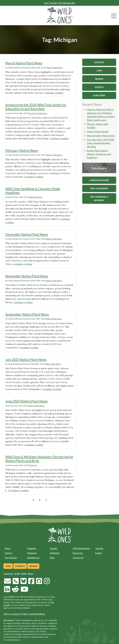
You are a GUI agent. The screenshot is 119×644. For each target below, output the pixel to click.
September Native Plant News (27, 314)
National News (36, 197)
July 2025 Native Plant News (26, 359)
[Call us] (16, 583)
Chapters (32, 548)
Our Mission (11, 558)
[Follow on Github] (39, 583)
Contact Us (78, 558)
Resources (78, 553)
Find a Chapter (99, 168)
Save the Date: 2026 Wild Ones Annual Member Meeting (100, 143)
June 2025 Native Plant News (27, 401)
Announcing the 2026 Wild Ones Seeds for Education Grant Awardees (36, 107)
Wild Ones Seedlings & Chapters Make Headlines (33, 191)
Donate (53, 3)
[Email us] (7, 583)
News (7, 548)
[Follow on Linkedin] (7, 591)
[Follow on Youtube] (24, 591)
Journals (99, 548)
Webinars (32, 553)
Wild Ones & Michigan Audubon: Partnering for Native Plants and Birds (39, 459)
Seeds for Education (38, 113)
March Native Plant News (24, 63)
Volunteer (55, 553)
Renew (33, 566)
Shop (52, 558)
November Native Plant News (27, 276)
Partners (33, 465)
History (8, 553)
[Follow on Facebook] (31, 583)
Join (46, 3)
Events (99, 553)
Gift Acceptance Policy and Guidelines (24, 614)
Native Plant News (55, 68)
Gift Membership (81, 548)
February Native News (22, 150)
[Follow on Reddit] (15, 591)
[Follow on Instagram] (47, 583)
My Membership (67, 3)
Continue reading (54, 93)
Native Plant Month (98, 131)
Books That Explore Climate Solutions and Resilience (99, 154)
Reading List (33, 558)
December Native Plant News (27, 234)
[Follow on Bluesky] (23, 583)
